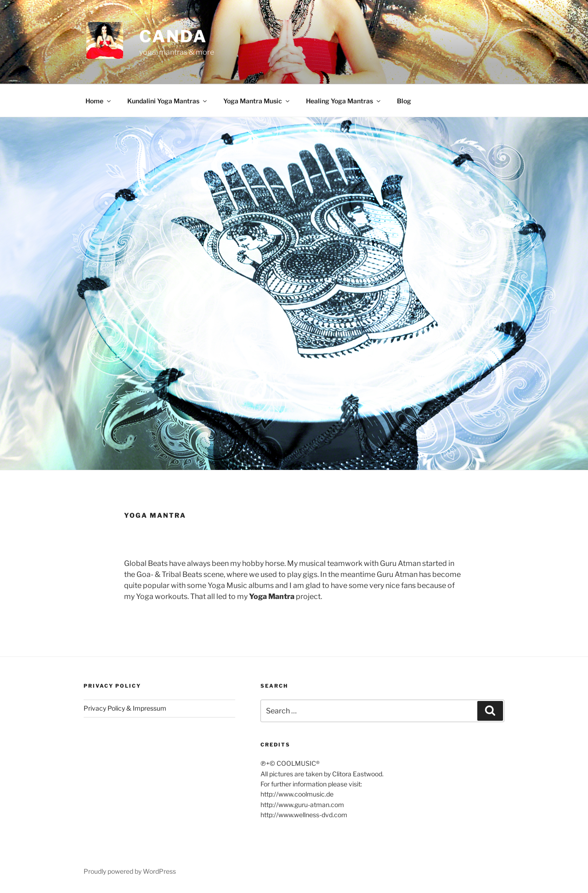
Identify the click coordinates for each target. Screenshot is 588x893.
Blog (404, 101)
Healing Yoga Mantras (344, 101)
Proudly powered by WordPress (130, 871)
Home (99, 101)
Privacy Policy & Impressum (125, 708)
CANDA (173, 36)
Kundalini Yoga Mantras (168, 101)
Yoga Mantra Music (257, 101)
